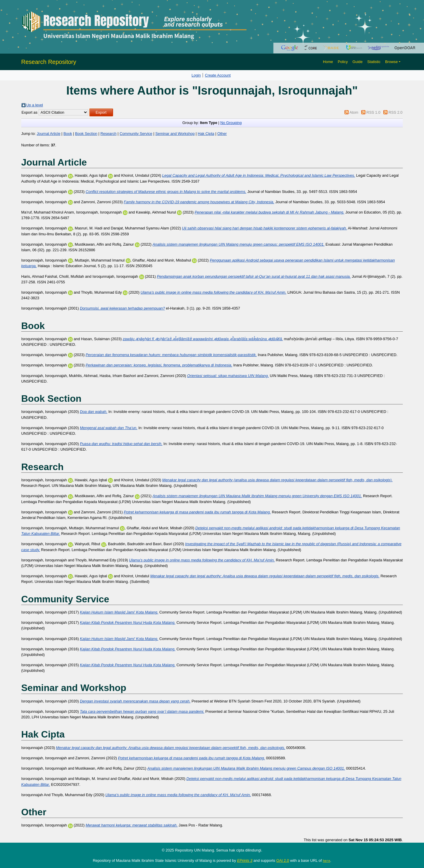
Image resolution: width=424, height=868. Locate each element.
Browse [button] (391, 62)
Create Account (218, 75)
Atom (354, 112)
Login (196, 75)
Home (328, 62)
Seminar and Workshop (175, 134)
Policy (343, 62)
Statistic (374, 62)
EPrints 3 (245, 860)
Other (222, 134)
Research (109, 134)
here (326, 861)
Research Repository (49, 62)
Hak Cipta (206, 134)
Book (68, 134)
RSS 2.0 (395, 112)
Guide (357, 62)
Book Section (86, 134)
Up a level (35, 105)
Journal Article (49, 134)
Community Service (136, 134)
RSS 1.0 (373, 112)
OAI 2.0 (283, 860)
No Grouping (231, 123)
